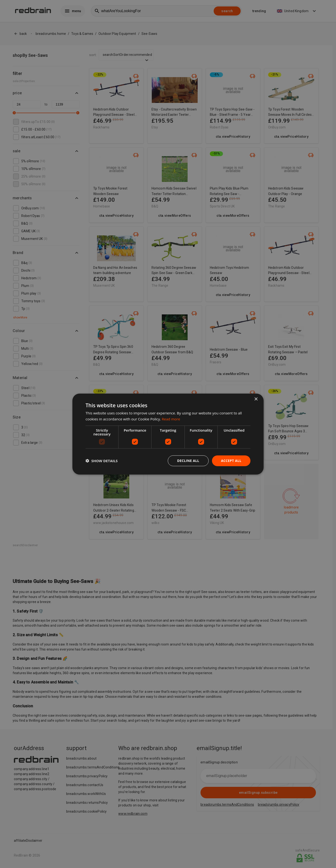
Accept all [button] (231, 461)
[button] (102, 461)
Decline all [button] (188, 461)
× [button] (256, 399)
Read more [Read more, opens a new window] (171, 419)
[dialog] (168, 434)
